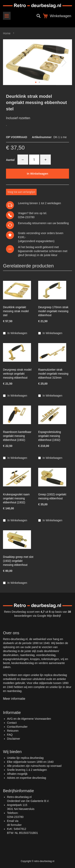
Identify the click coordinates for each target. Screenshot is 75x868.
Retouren (13, 731)
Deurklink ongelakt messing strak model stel (16, 311)
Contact (12, 723)
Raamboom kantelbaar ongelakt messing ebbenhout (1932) (17, 436)
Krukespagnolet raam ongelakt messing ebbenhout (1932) (16, 498)
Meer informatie (14, 699)
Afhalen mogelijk (17, 774)
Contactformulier (17, 727)
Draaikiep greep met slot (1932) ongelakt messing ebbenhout (18, 561)
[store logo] (37, 6)
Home (7, 33)
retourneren (39, 223)
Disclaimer (13, 739)
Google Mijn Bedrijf (49, 616)
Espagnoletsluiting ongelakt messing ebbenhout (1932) (50, 436)
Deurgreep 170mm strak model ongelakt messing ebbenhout (53, 311)
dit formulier (14, 825)
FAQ (10, 735)
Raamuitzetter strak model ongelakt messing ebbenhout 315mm (53, 374)
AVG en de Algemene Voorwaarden (29, 719)
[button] (64, 62)
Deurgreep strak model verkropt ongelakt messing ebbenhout (17, 374)
